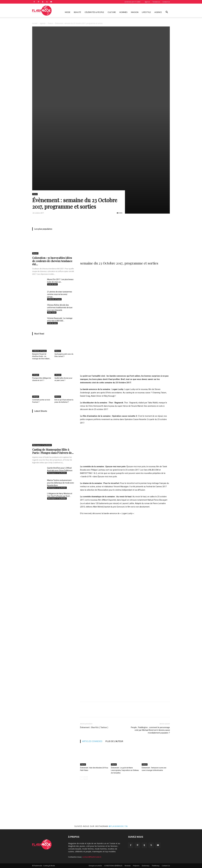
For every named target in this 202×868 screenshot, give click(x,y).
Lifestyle (146, 12)
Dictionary (146, 866)
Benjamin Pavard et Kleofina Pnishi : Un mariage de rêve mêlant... (41, 356)
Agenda (43, 23)
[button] (167, 12)
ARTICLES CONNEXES (92, 741)
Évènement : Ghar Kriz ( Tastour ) (94, 727)
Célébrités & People (94, 12)
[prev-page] (82, 778)
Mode (68, 12)
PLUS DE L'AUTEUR (114, 741)
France (50, 23)
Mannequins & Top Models (42, 445)
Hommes (123, 12)
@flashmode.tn (118, 826)
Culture (112, 12)
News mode (52, 312)
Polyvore (136, 866)
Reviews (128, 866)
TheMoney (156, 866)
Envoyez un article (95, 866)
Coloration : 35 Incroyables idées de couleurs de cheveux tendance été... (52, 261)
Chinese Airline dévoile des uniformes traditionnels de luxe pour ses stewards (60, 308)
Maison (135, 12)
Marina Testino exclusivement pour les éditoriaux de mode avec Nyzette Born (61, 483)
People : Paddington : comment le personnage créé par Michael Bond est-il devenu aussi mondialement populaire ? (150, 730)
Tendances (156, 2)
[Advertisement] (125, 239)
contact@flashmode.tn (92, 857)
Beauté (77, 12)
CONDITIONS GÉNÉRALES (113, 866)
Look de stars (52, 284)
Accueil (35, 23)
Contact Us (166, 2)
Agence (147, 2)
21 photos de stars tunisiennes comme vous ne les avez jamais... (60, 294)
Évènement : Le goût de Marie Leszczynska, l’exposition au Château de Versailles (125, 770)
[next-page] (86, 778)
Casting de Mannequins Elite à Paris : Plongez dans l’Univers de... (53, 451)
